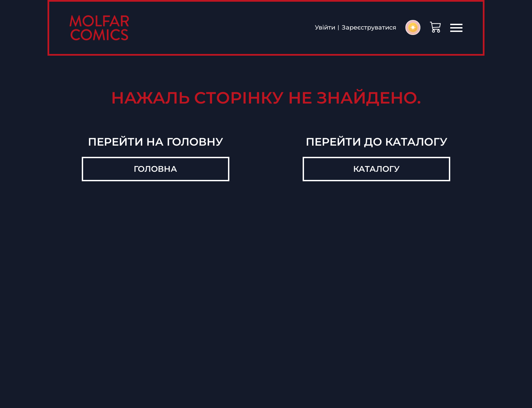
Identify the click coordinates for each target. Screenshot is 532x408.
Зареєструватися (369, 28)
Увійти (325, 28)
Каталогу (376, 169)
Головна (155, 169)
